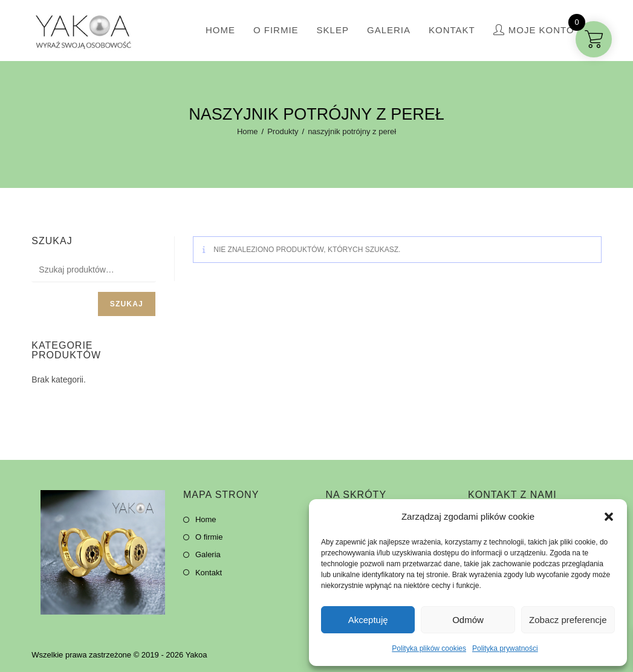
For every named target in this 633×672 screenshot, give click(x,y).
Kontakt (209, 573)
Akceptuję (368, 620)
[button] (609, 517)
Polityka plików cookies (429, 648)
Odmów (468, 620)
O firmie (209, 537)
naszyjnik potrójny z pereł (352, 131)
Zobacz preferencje (568, 620)
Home (206, 519)
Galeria (208, 554)
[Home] (248, 131)
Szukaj (127, 304)
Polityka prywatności (505, 648)
